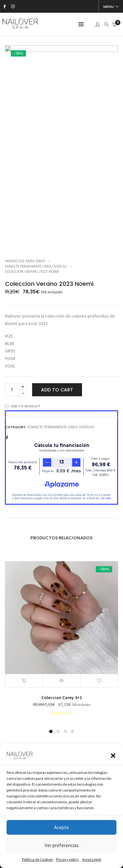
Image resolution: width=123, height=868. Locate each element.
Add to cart (57, 390)
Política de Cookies (37, 859)
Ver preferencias (62, 845)
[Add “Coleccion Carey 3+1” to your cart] (24, 681)
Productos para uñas (25, 261)
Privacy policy (68, 859)
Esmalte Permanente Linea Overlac (36, 266)
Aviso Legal (92, 859)
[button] (113, 756)
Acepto (61, 827)
